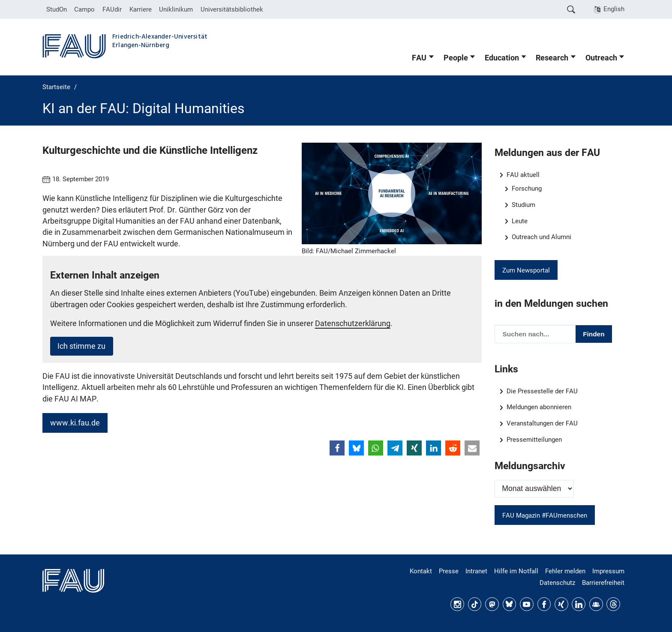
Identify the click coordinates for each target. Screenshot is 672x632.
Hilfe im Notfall (516, 571)
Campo (84, 9)
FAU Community (596, 604)
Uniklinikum (176, 9)
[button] (337, 448)
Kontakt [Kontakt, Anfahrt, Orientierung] (421, 571)
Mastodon (492, 604)
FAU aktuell (523, 175)
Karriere (141, 9)
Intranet (476, 571)
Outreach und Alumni (541, 237)
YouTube (527, 604)
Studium (523, 205)
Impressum (608, 571)
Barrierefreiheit (603, 583)
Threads (613, 604)
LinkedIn (579, 604)
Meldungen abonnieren (539, 407)
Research (552, 58)
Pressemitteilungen (534, 440)
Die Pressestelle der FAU (542, 391)
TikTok (475, 604)
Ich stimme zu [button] (81, 346)
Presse (449, 571)
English (614, 9)
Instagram (457, 604)
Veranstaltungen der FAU (542, 423)
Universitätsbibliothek (232, 9)
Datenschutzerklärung (353, 323)
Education (502, 58)
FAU (419, 58)
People (456, 58)
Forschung (527, 189)
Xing (561, 604)
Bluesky (510, 604)
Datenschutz (557, 583)
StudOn (57, 9)
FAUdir (112, 9)
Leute (520, 221)
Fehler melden (565, 571)
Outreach (601, 58)
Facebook (544, 604)
